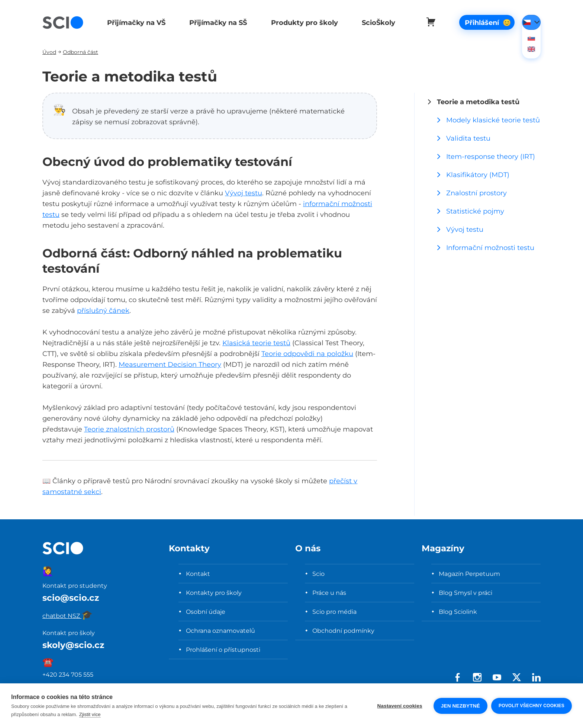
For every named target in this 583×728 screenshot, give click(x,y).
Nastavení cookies (400, 706)
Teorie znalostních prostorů (129, 429)
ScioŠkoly (375, 23)
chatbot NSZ (67, 616)
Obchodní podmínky (343, 631)
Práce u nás (329, 593)
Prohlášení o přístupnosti (223, 650)
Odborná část (80, 52)
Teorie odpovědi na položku (307, 354)
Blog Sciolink (458, 612)
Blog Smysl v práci (466, 593)
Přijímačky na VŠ (136, 23)
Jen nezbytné (460, 706)
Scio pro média (334, 612)
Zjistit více (90, 714)
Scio (318, 574)
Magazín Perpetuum (469, 574)
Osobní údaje (206, 612)
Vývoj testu (244, 193)
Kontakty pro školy (214, 593)
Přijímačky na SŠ (217, 23)
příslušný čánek (103, 310)
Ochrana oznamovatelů (220, 631)
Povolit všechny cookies (532, 706)
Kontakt (198, 574)
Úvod (49, 52)
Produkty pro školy (302, 23)
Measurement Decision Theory (170, 364)
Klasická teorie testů (256, 343)
